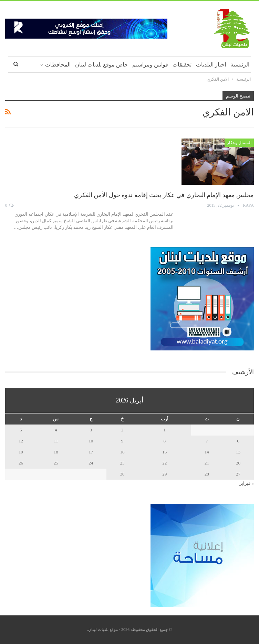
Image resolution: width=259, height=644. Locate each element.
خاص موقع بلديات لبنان (101, 65)
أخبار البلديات (211, 65)
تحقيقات (182, 65)
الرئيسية (240, 65)
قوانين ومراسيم (150, 65)
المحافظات (58, 65)
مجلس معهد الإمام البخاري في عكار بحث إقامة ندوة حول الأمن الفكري (164, 195)
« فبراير (247, 483)
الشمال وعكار (239, 143)
